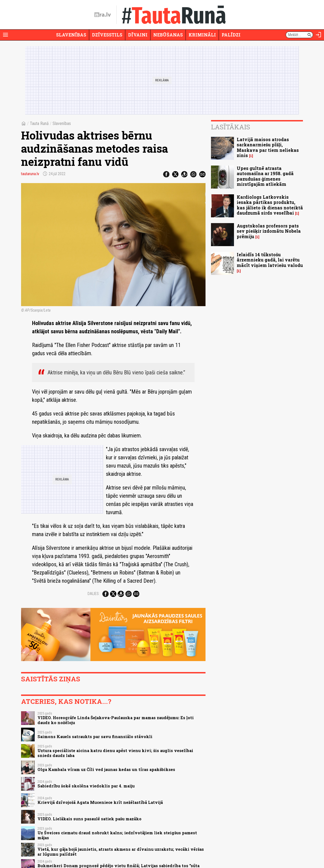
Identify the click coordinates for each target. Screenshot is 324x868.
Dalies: (94, 594)
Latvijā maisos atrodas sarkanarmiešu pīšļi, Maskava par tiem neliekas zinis (268, 147)
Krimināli (202, 35)
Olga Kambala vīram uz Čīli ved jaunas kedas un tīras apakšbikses (106, 769)
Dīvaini (138, 35)
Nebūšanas (168, 35)
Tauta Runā (39, 123)
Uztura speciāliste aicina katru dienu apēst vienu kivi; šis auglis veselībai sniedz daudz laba (115, 753)
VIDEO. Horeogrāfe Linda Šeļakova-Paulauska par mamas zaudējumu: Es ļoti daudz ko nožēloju (116, 720)
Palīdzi (231, 35)
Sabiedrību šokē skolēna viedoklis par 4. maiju (86, 786)
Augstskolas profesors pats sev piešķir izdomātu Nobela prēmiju (269, 231)
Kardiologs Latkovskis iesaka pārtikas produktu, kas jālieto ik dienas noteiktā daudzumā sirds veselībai (270, 205)
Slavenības (71, 35)
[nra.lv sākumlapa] (103, 15)
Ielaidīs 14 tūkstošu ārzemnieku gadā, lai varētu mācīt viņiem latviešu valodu (270, 260)
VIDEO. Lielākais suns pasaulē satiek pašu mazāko (89, 819)
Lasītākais (231, 127)
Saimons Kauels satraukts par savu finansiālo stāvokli (95, 737)
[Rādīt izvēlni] (5, 35)
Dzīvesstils (107, 35)
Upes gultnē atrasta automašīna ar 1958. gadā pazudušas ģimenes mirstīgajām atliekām (265, 176)
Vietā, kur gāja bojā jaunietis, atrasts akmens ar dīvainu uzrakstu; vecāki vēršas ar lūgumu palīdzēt (121, 852)
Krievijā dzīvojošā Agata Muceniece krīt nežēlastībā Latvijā (100, 802)
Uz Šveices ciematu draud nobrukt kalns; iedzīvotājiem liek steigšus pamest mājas (117, 835)
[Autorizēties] (319, 35)
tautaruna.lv (30, 174)
